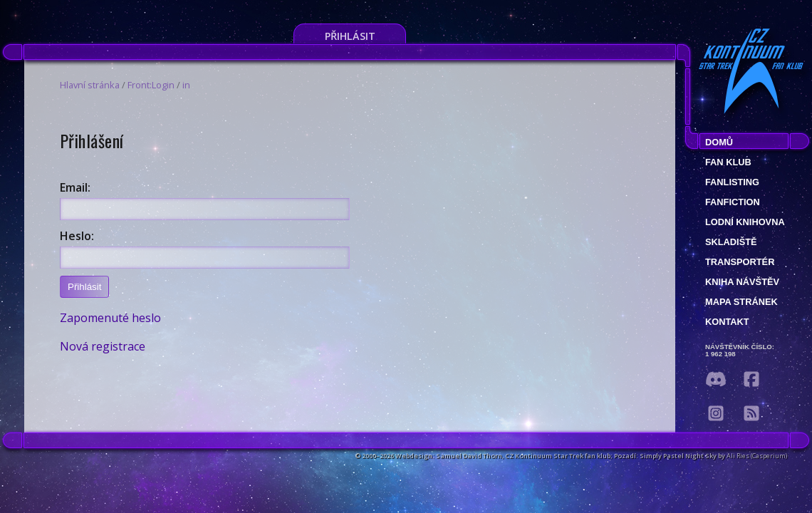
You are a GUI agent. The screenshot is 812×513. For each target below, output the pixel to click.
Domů (719, 142)
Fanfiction (733, 202)
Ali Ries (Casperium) (757, 456)
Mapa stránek (741, 302)
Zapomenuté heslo (110, 318)
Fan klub (728, 162)
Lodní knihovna (745, 222)
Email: (75, 187)
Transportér (740, 262)
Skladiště (731, 242)
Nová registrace (103, 346)
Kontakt (727, 322)
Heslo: (77, 236)
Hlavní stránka (90, 85)
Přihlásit (350, 36)
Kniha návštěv (742, 282)
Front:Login (151, 85)
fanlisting (732, 182)
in (186, 85)
